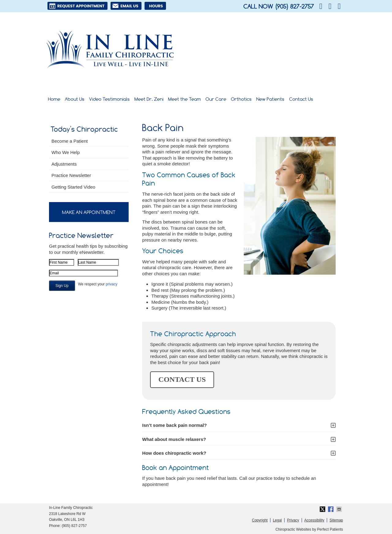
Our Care (216, 99)
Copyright (260, 520)
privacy (111, 284)
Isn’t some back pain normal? (174, 425)
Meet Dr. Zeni (149, 99)
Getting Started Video (73, 187)
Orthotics (241, 99)
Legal (277, 520)
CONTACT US (182, 379)
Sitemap (336, 520)
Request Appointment (77, 6)
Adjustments (64, 164)
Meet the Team (185, 99)
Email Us (125, 6)
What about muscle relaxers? (174, 439)
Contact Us (301, 99)
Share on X (323, 509)
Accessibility (314, 520)
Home (54, 99)
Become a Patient (70, 141)
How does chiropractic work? (174, 453)
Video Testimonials (109, 99)
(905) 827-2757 (294, 6)
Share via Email (340, 509)
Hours (156, 6)
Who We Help (66, 152)
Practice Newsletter (71, 175)
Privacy (293, 520)
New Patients (270, 99)
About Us (75, 99)
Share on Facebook (331, 509)
